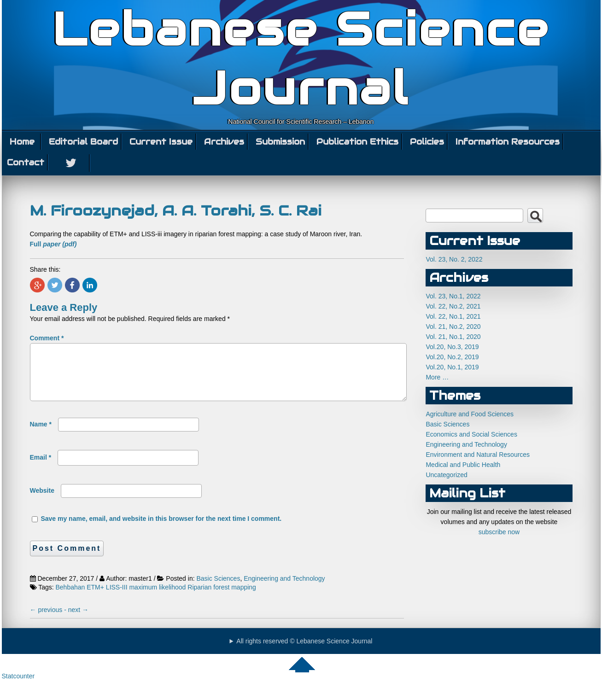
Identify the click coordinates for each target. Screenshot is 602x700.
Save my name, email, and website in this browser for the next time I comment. (161, 530)
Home (22, 142)
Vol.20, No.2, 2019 (452, 357)
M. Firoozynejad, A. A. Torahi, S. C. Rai (176, 210)
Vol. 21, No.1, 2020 (453, 337)
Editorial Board (83, 142)
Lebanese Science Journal (301, 59)
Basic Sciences (218, 589)
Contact (26, 162)
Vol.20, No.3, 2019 (452, 347)
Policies (427, 142)
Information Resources (508, 142)
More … (437, 377)
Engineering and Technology (284, 589)
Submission (280, 142)
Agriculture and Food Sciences (470, 414)
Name (41, 435)
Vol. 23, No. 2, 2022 (454, 259)
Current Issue (161, 142)
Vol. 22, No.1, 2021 (453, 316)
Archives (224, 142)
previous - (49, 621)
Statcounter (18, 687)
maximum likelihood (157, 598)
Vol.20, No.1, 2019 (452, 367)
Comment (47, 338)
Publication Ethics (357, 142)
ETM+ (95, 598)
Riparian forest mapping (222, 598)
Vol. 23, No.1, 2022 (453, 296)
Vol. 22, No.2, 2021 (453, 306)
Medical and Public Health (463, 465)
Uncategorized (446, 475)
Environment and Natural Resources (478, 455)
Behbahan (70, 598)
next (78, 621)
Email (41, 468)
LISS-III (117, 598)
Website (42, 502)
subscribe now (499, 532)
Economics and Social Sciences (471, 434)
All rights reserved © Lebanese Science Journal (304, 652)
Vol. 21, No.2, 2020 (453, 327)
